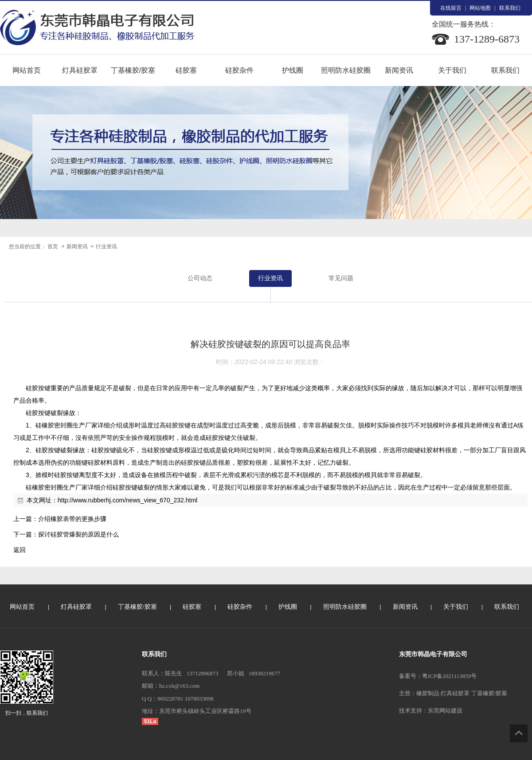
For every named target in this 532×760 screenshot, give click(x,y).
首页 (53, 247)
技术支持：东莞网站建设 (431, 711)
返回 (20, 550)
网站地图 (480, 8)
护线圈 (293, 70)
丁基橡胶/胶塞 (133, 70)
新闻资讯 (399, 70)
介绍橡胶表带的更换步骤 (72, 519)
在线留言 (451, 8)
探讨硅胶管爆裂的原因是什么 (78, 534)
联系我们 (510, 8)
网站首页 (27, 70)
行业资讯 (106, 247)
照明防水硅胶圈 (346, 70)
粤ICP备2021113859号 (449, 676)
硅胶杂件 (239, 70)
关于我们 (452, 70)
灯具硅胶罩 (80, 70)
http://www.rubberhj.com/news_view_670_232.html (127, 500)
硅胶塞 (186, 70)
